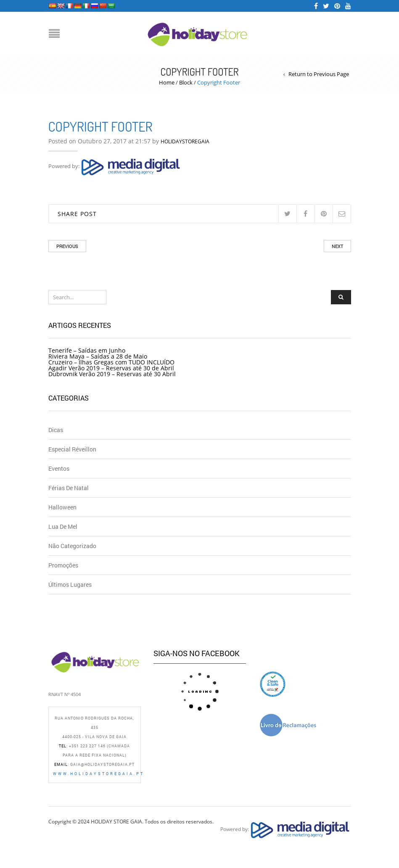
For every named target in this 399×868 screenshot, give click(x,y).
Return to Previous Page (319, 74)
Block (186, 82)
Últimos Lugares (70, 584)
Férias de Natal (69, 488)
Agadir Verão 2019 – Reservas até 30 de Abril (111, 368)
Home (167, 82)
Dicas (56, 430)
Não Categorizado (72, 546)
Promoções (63, 565)
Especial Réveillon (72, 449)
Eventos (59, 468)
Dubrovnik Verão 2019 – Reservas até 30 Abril (112, 374)
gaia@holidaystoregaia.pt (102, 764)
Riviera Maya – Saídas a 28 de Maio (98, 356)
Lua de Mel (63, 526)
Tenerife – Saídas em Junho (87, 350)
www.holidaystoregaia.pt (99, 774)
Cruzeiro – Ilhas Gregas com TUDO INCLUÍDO (111, 362)
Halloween (62, 507)
